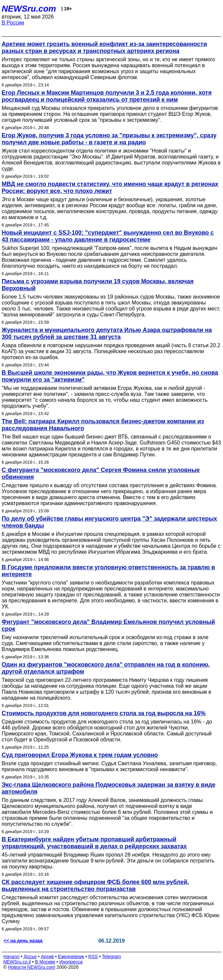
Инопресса (71, 962)
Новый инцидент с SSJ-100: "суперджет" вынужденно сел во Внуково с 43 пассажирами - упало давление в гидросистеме (108, 236)
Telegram (112, 957)
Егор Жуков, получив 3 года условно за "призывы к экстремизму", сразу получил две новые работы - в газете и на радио (109, 139)
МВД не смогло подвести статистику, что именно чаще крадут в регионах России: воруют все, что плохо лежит (110, 187)
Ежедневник (71, 957)
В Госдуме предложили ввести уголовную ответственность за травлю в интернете (108, 571)
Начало (11, 957)
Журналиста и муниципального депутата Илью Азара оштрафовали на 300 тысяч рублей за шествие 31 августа (107, 333)
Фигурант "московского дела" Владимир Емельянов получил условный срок (108, 625)
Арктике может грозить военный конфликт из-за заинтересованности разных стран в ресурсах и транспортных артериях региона (104, 47)
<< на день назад (23, 941)
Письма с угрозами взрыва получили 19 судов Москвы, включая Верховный (98, 285)
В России (13, 23)
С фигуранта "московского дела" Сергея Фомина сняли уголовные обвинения (101, 473)
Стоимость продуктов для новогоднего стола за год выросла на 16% (104, 713)
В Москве (45, 962)
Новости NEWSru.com (32, 967)
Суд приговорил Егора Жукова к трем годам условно (80, 755)
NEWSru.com (29, 9)
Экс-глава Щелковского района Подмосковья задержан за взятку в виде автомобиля (109, 788)
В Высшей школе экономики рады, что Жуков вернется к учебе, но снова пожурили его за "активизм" (110, 376)
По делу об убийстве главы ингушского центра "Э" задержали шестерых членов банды (109, 522)
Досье (30, 957)
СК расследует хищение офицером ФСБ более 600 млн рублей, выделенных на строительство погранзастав (95, 886)
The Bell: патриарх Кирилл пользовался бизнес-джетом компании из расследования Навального (103, 425)
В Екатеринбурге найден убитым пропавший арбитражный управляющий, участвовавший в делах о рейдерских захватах (94, 843)
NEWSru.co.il (17, 962)
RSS (93, 957)
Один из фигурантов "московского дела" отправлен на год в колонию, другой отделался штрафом (106, 668)
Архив (47, 957)
